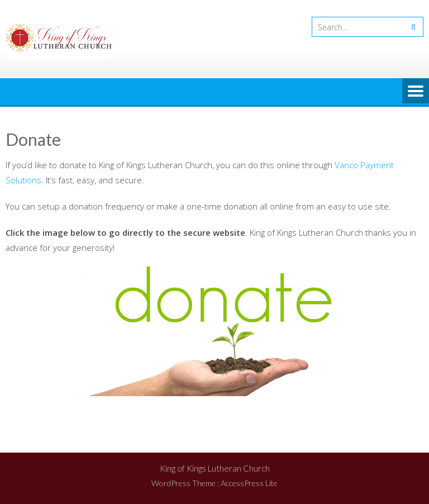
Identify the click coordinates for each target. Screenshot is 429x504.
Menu (416, 92)
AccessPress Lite (249, 483)
